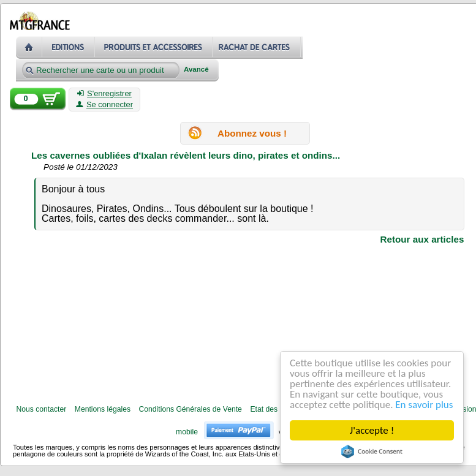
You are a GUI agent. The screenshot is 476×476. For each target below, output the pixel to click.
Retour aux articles (422, 239)
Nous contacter (41, 409)
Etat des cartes (275, 409)
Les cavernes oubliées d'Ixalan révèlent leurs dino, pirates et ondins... (186, 155)
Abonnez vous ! (252, 133)
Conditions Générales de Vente (191, 409)
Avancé (196, 70)
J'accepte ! (372, 430)
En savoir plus (424, 405)
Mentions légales (103, 409)
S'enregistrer (104, 94)
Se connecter (104, 105)
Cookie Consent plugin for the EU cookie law (372, 451)
